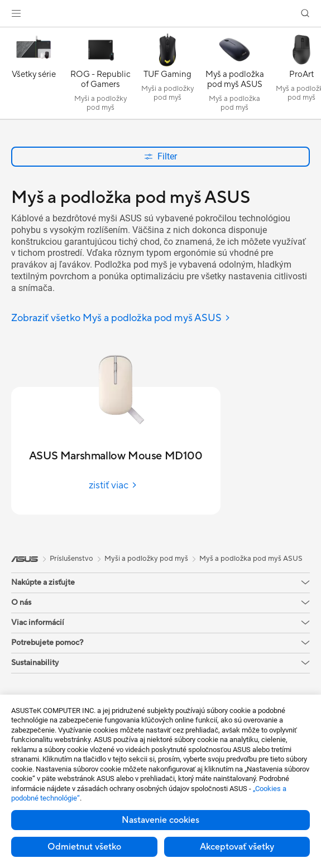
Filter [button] (160, 156)
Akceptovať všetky (237, 847)
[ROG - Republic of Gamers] (100, 76)
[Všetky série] (33, 76)
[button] (16, 13)
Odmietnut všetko (84, 847)
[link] (160, 14)
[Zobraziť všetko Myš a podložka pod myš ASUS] (121, 319)
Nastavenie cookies (160, 820)
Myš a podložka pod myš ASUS (251, 559)
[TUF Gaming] (167, 76)
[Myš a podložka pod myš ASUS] (234, 76)
